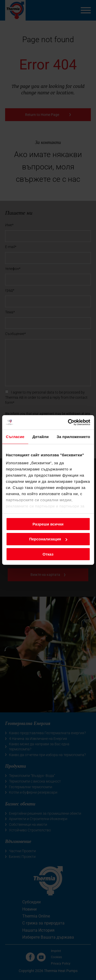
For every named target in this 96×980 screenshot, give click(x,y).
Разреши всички (48, 524)
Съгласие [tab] (15, 436)
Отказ (48, 554)
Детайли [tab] (41, 436)
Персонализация (48, 539)
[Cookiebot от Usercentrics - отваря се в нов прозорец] (68, 422)
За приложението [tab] (73, 436)
